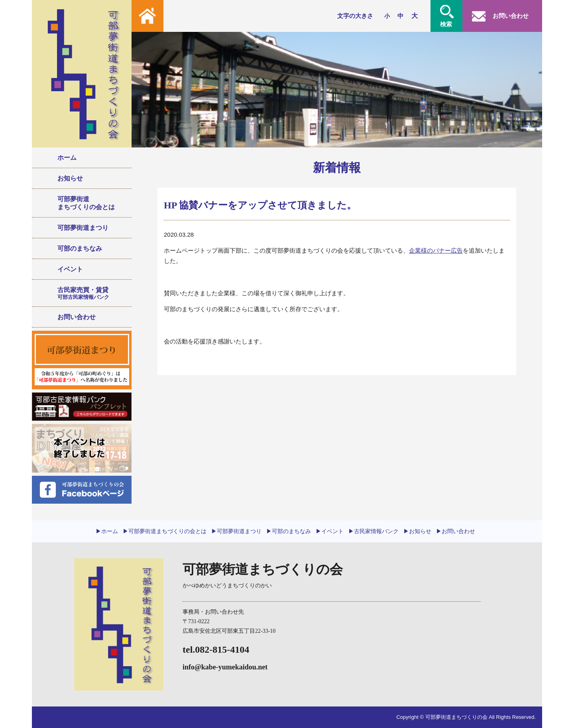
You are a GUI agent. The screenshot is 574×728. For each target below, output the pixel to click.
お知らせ (70, 178)
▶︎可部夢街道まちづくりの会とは (165, 531)
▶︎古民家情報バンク (373, 531)
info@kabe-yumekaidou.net (225, 667)
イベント (70, 269)
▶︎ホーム (107, 531)
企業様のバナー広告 (436, 250)
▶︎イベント (330, 531)
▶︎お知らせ (417, 531)
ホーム (67, 158)
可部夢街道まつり (83, 228)
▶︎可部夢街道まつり (236, 531)
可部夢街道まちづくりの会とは (86, 203)
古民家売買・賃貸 (91, 293)
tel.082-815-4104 (216, 650)
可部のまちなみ (80, 248)
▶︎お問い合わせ (456, 531)
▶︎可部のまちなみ (289, 531)
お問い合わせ (77, 317)
